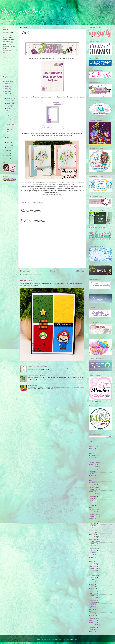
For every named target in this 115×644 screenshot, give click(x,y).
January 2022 (92, 512)
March (9, 142)
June (8, 135)
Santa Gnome (10, 124)
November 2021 (93, 516)
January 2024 (92, 458)
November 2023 (93, 462)
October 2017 (92, 623)
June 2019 (92, 582)
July (8, 108)
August (9, 106)
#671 (8, 111)
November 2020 (93, 544)
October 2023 (92, 465)
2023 (7, 89)
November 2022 (93, 489)
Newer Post (25, 271)
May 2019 (91, 584)
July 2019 (91, 580)
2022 (7, 91)
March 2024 (92, 453)
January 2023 (92, 485)
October (9, 101)
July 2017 (91, 629)
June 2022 (92, 501)
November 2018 (93, 598)
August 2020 (92, 550)
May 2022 (91, 503)
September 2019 (93, 575)
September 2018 (93, 602)
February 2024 (93, 455)
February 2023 (93, 483)
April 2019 (91, 586)
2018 (7, 156)
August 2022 (92, 496)
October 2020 (92, 546)
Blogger (75, 639)
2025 (7, 84)
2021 (7, 94)
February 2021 (93, 537)
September (10, 103)
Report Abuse (8, 77)
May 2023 (91, 476)
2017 (7, 158)
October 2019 (92, 573)
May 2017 (91, 632)
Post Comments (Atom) (35, 275)
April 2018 (91, 614)
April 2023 (91, 478)
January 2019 (92, 593)
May (8, 138)
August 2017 (92, 627)
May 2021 (91, 530)
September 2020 (93, 548)
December (10, 96)
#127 (8, 132)
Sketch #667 (10, 129)
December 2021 (93, 514)
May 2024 (91, 449)
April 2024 (91, 451)
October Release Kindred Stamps (37, 366)
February (10, 145)
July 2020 (91, 553)
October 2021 (92, 519)
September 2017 (93, 625)
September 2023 (93, 467)
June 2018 (92, 609)
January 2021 (92, 539)
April (8, 140)
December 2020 (93, 541)
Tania (7, 30)
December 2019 (93, 568)
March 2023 (92, 480)
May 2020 (91, 557)
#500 (8, 122)
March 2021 (92, 535)
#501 (8, 115)
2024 (7, 86)
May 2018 (91, 611)
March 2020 (92, 562)
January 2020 (92, 566)
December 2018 (93, 596)
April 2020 (91, 559)
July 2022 (91, 498)
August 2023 (92, 469)
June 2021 (92, 528)
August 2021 (92, 523)
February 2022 (93, 510)
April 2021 (91, 532)
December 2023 (93, 460)
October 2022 (92, 492)
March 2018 (92, 616)
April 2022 (91, 505)
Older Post (80, 271)
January (9, 147)
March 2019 (92, 589)
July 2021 (91, 526)
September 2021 (93, 521)
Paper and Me (21, 13)
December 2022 (93, 487)
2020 (7, 151)
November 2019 (93, 571)
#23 (8, 127)
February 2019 (93, 591)
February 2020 (93, 564)
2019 (7, 153)
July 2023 (91, 471)
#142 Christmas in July (11, 119)
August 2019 (92, 577)
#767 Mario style (26, 280)
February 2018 (93, 618)
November (10, 98)
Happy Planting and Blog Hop (36, 376)
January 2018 (92, 620)
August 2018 (92, 605)
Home (53, 271)
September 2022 (93, 494)
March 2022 (92, 507)
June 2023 (92, 474)
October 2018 (92, 600)
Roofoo (63, 639)
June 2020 (92, 555)
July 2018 (91, 607)
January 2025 (92, 446)
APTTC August (11, 113)
